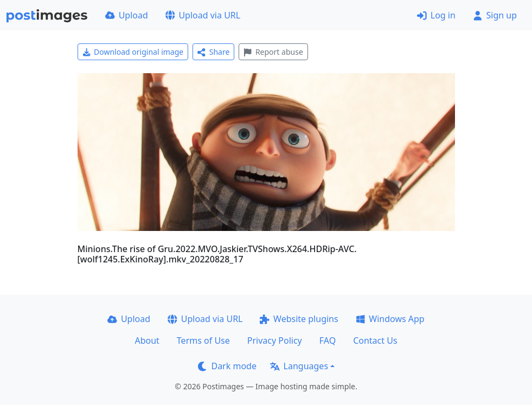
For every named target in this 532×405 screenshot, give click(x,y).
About (147, 340)
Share (213, 52)
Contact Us (375, 340)
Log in (436, 15)
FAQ (328, 340)
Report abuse (273, 52)
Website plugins (299, 319)
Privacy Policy (275, 340)
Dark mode (227, 366)
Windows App (390, 319)
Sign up (495, 15)
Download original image (133, 52)
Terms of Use (203, 340)
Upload (127, 15)
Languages (299, 366)
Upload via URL (203, 15)
